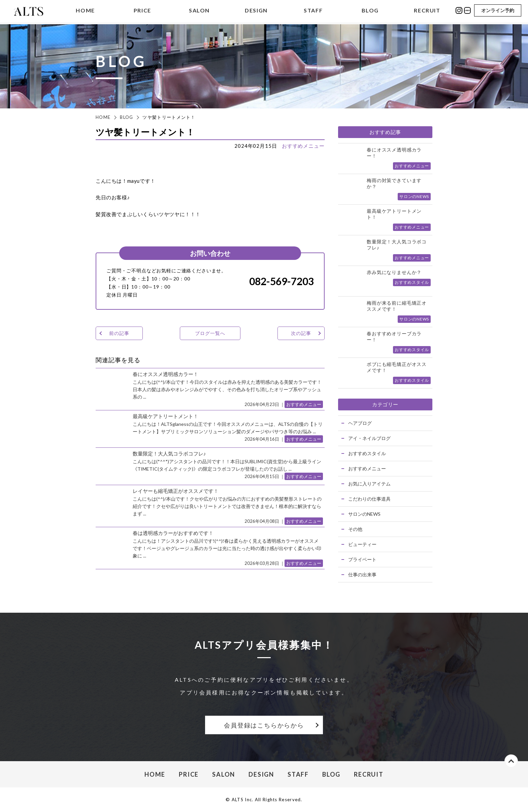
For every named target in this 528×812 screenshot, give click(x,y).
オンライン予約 (498, 11)
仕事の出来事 (362, 574)
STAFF (313, 11)
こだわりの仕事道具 (369, 499)
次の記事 (301, 333)
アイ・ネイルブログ (369, 438)
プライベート (362, 559)
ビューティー (362, 544)
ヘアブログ (360, 423)
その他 (355, 529)
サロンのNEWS (364, 514)
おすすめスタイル (367, 453)
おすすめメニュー (303, 146)
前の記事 (119, 333)
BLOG (370, 11)
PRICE (142, 11)
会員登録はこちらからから (264, 725)
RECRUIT (427, 11)
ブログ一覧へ (210, 333)
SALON (199, 11)
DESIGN (256, 11)
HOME (85, 11)
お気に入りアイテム (369, 484)
